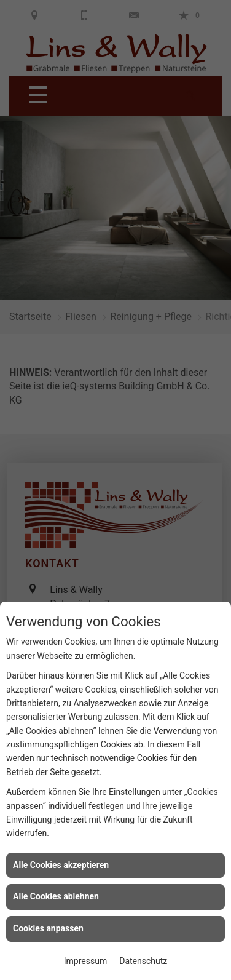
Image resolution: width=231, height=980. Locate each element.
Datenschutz (143, 961)
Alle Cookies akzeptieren (61, 865)
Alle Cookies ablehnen (56, 896)
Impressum (85, 961)
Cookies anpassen (48, 928)
